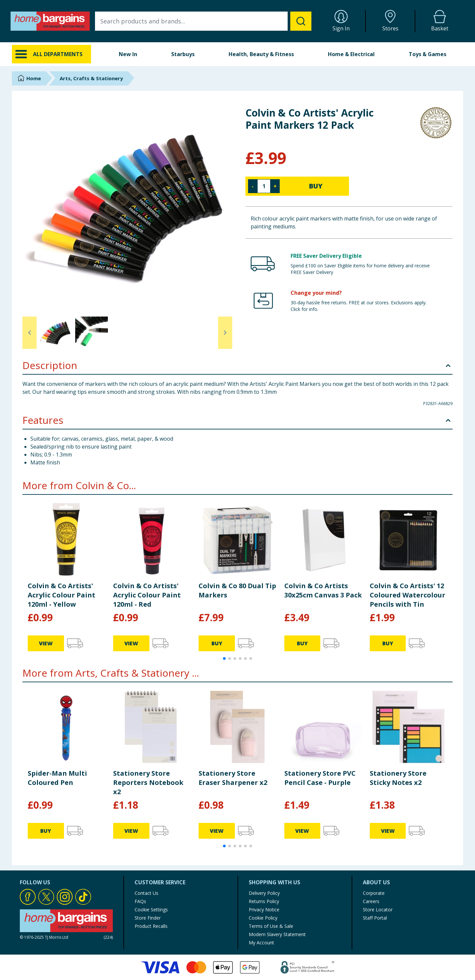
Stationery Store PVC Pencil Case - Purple (320, 778)
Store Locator (378, 910)
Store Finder (148, 918)
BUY (316, 186)
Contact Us (146, 893)
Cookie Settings (151, 910)
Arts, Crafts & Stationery (91, 78)
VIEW (46, 643)
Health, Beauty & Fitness (261, 54)
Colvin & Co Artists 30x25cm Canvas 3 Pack (323, 590)
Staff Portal (375, 918)
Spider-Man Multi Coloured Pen (57, 778)
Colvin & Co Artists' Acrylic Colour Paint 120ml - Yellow (62, 595)
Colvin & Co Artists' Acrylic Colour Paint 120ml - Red (147, 595)
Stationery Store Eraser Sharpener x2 (233, 778)
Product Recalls (151, 926)
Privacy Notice (264, 910)
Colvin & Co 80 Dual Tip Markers (237, 590)
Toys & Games (427, 54)
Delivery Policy (264, 893)
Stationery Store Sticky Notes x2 (398, 778)
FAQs (140, 901)
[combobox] (203, 21)
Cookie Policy (263, 918)
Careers (371, 901)
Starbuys (183, 54)
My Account (261, 943)
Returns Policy (264, 901)
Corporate (374, 893)
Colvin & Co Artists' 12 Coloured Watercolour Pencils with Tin (408, 595)
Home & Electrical (351, 54)
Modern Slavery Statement (277, 934)
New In (128, 54)
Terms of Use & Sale (271, 926)
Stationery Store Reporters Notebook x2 (148, 782)
